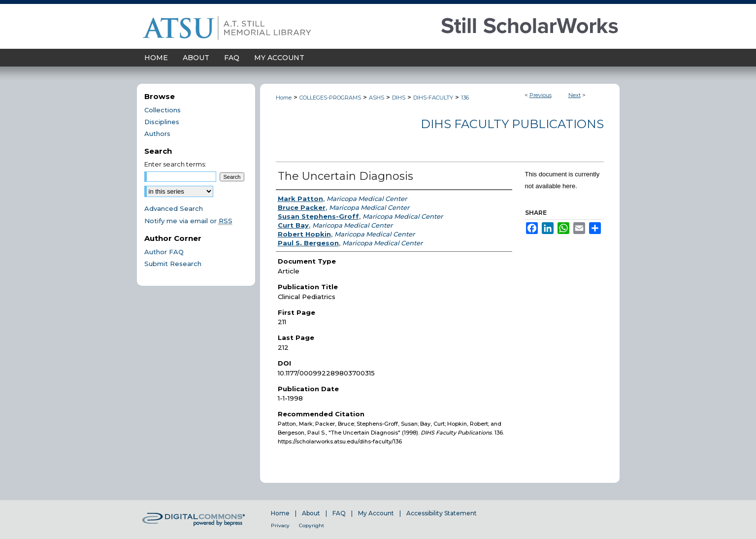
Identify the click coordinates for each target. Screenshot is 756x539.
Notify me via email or (188, 221)
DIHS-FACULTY (433, 98)
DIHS (399, 98)
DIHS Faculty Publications (512, 124)
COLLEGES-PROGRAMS (330, 98)
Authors (157, 134)
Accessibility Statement (442, 513)
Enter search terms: (175, 164)
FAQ (339, 513)
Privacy (280, 525)
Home (284, 98)
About (311, 513)
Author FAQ (164, 252)
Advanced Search (174, 208)
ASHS (377, 98)
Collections (163, 110)
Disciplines (162, 122)
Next (575, 95)
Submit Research (173, 264)
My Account (376, 513)
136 (465, 98)
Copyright (312, 525)
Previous (541, 95)
